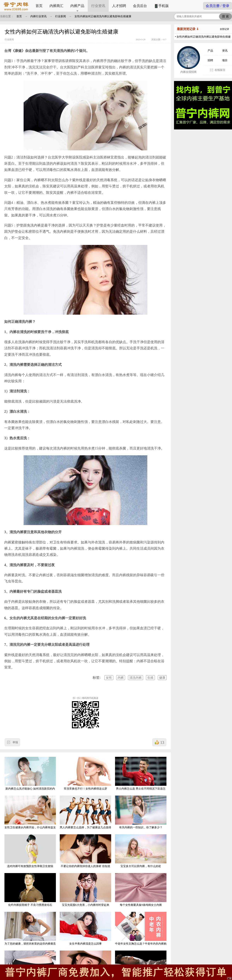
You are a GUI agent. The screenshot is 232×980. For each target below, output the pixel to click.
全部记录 (224, 29)
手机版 (161, 6)
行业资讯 (98, 6)
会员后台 (140, 6)
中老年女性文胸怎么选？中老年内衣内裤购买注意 (141, 931)
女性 (109, 678)
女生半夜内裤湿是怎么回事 (85, 928)
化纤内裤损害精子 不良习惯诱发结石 (30, 890)
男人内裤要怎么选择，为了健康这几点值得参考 (85, 815)
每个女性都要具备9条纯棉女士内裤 (141, 890)
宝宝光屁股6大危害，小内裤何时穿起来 (85, 890)
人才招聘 (119, 6)
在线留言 (220, 70)
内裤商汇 (56, 6)
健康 (162, 678)
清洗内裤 (136, 678)
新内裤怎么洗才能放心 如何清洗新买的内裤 (30, 776)
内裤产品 (77, 6)
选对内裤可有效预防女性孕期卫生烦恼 (30, 851)
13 (162, 742)
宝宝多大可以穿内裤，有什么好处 (141, 851)
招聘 (210, 60)
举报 (15, 742)
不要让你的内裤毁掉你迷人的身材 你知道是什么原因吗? (85, 854)
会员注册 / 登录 (217, 6)
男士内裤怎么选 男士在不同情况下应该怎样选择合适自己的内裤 (141, 776)
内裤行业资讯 (38, 16)
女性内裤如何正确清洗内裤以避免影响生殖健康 (103, 16)
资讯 (225, 51)
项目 (225, 60)
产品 (210, 51)
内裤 (121, 678)
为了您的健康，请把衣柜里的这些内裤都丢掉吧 (30, 931)
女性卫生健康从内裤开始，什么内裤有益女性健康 (30, 815)
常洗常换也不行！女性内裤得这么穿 (85, 773)
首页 (39, 6)
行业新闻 (61, 16)
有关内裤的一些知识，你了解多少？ (141, 812)
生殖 (150, 678)
